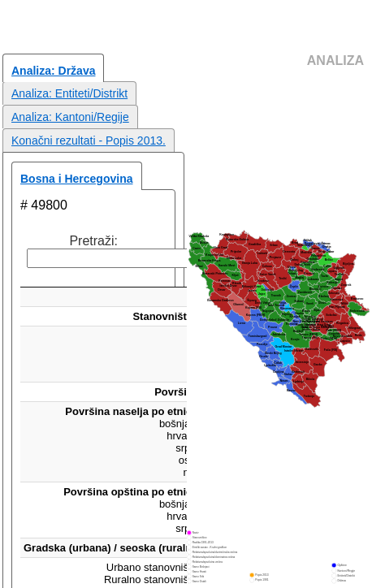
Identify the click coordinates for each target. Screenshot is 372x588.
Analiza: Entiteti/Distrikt (69, 93)
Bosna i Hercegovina (77, 179)
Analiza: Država (53, 71)
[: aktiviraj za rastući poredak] (132, 278)
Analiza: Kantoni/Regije (70, 117)
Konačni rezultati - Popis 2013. (89, 141)
